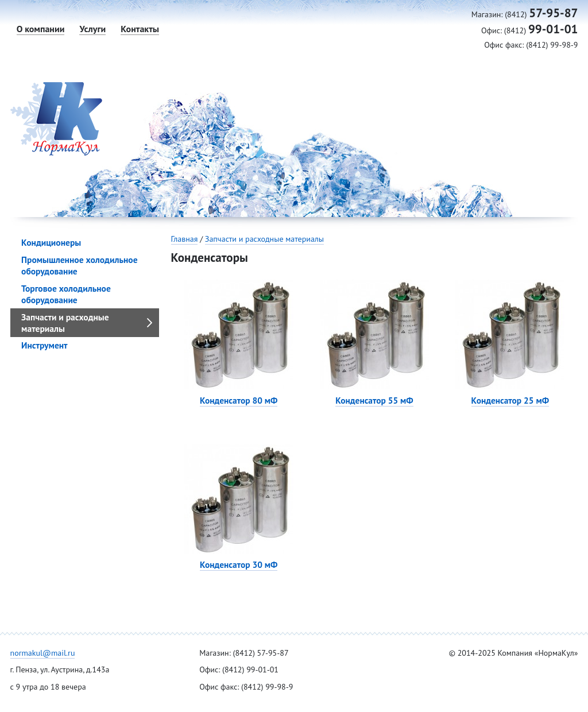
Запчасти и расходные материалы (264, 239)
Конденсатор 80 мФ (239, 400)
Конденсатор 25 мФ (510, 400)
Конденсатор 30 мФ (239, 564)
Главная (185, 239)
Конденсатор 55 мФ (374, 400)
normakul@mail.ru (43, 653)
